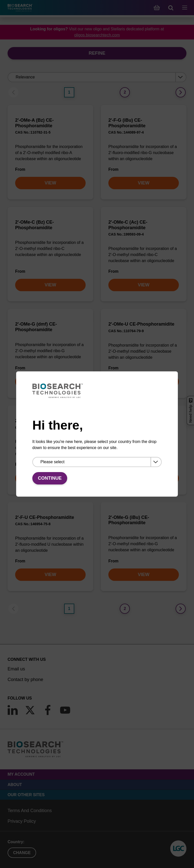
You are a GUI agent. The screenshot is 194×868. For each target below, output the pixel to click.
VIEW (50, 183)
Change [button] (22, 853)
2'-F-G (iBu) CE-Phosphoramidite (127, 123)
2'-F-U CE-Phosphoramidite (45, 517)
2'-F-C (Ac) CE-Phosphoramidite (143, 421)
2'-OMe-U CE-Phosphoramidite (141, 324)
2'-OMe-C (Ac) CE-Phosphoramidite (128, 225)
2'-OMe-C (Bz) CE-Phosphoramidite (34, 225)
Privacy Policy (22, 821)
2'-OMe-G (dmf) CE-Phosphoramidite (36, 327)
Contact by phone (25, 680)
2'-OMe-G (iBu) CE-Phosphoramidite (129, 520)
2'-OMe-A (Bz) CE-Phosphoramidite (34, 123)
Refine (97, 53)
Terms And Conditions (30, 811)
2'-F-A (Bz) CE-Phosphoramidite (50, 421)
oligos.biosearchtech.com (97, 35)
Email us (16, 669)
